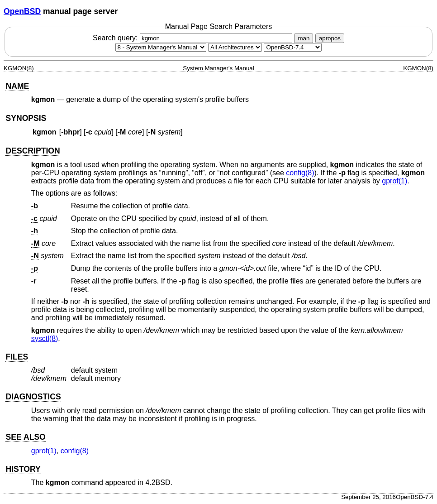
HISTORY (23, 469)
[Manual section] (161, 47)
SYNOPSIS (26, 118)
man (304, 38)
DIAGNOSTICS (33, 397)
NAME (17, 86)
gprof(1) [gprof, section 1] (394, 181)
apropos (330, 38)
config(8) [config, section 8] (300, 173)
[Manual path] (293, 47)
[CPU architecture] (235, 47)
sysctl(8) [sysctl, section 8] (45, 338)
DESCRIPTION (33, 151)
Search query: (194, 38)
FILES (17, 357)
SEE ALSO (25, 437)
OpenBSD (22, 11)
